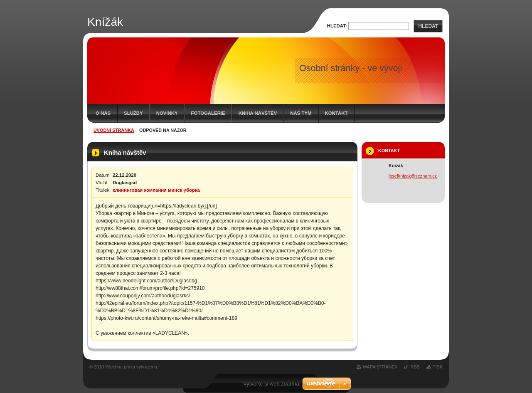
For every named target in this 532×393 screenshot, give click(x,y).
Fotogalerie (208, 113)
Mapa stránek (381, 367)
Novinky (167, 113)
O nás (103, 113)
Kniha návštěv (258, 113)
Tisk (438, 367)
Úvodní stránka (114, 130)
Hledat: (337, 26)
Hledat (428, 26)
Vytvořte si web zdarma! (272, 384)
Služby (133, 113)
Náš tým (301, 113)
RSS (415, 367)
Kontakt (336, 113)
